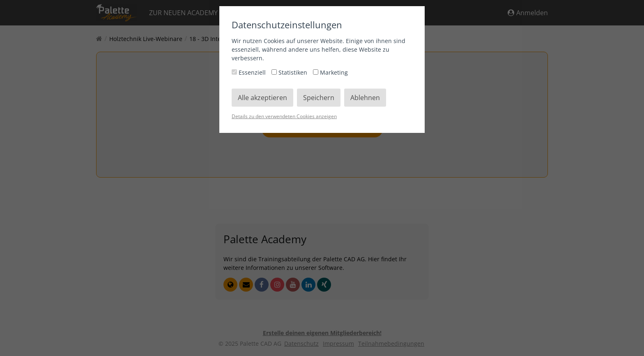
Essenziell (250, 72)
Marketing (330, 72)
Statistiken (290, 72)
